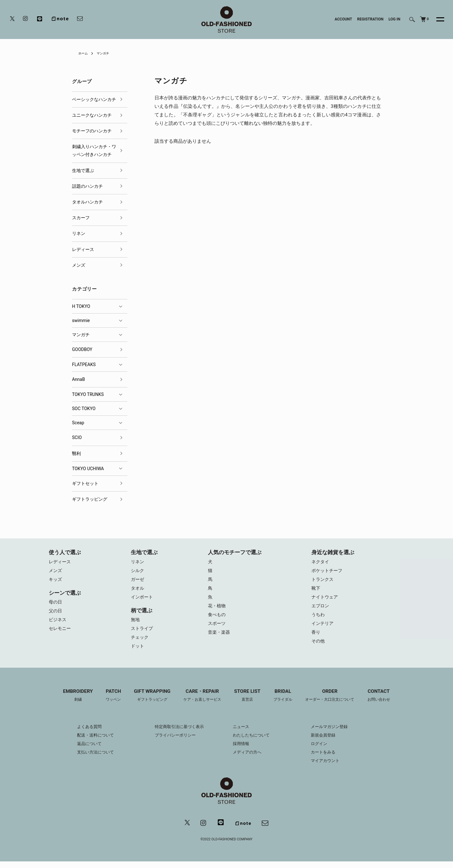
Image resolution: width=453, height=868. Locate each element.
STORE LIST (248, 701)
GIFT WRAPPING (148, 701)
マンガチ (106, 53)
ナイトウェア (326, 600)
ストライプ (143, 632)
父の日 (56, 614)
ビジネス (58, 623)
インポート (143, 600)
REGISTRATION (370, 19)
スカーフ (81, 218)
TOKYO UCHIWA (88, 469)
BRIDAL (285, 701)
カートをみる (328, 758)
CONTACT (387, 701)
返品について (82, 749)
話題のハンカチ (87, 186)
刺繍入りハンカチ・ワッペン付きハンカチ (94, 150)
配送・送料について (88, 741)
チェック (140, 642)
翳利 (76, 453)
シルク (138, 571)
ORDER (335, 701)
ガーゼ (138, 581)
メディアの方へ (248, 758)
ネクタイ (321, 562)
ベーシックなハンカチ (94, 99)
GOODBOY (82, 349)
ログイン (324, 749)
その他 (319, 647)
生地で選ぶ (83, 170)
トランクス (323, 581)
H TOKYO (81, 306)
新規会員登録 (328, 741)
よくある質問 (82, 732)
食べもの (217, 619)
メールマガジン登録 (335, 732)
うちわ (319, 619)
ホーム (84, 53)
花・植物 (217, 609)
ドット (138, 651)
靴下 (316, 590)
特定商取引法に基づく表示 (177, 732)
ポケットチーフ (328, 571)
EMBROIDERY (70, 701)
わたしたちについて (253, 741)
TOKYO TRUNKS (88, 394)
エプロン (321, 609)
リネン (79, 233)
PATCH (107, 701)
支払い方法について (88, 758)
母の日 (56, 604)
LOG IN (394, 19)
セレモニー (61, 632)
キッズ (56, 581)
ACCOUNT (344, 19)
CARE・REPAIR (200, 701)
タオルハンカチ (87, 202)
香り (316, 637)
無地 (136, 623)
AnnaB (78, 379)
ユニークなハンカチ (92, 115)
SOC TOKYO (84, 409)
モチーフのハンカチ (92, 131)
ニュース (242, 732)
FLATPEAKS (84, 364)
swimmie (81, 320)
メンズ (79, 265)
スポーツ (217, 628)
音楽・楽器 (220, 637)
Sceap (78, 423)
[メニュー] (437, 19)
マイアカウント (330, 766)
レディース (83, 249)
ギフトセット (85, 483)
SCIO (77, 437)
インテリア (323, 628)
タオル (138, 590)
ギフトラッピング (90, 499)
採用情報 (242, 749)
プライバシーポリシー (173, 741)
